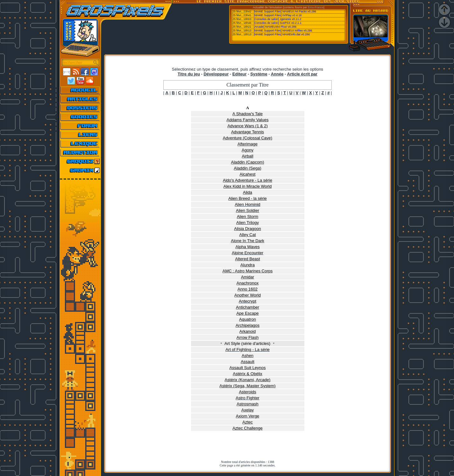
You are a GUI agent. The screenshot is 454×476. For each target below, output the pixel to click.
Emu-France (316, 7)
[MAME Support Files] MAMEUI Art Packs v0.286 (285, 11)
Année (277, 74)
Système (259, 74)
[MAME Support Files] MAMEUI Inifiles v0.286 (283, 31)
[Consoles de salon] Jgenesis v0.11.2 (277, 19)
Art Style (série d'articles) (248, 343)
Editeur (240, 74)
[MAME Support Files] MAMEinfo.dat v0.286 (282, 34)
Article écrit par (302, 74)
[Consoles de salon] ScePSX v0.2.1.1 (278, 23)
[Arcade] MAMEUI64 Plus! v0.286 (275, 27)
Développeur (216, 74)
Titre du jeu (189, 74)
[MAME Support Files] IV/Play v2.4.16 (278, 15)
